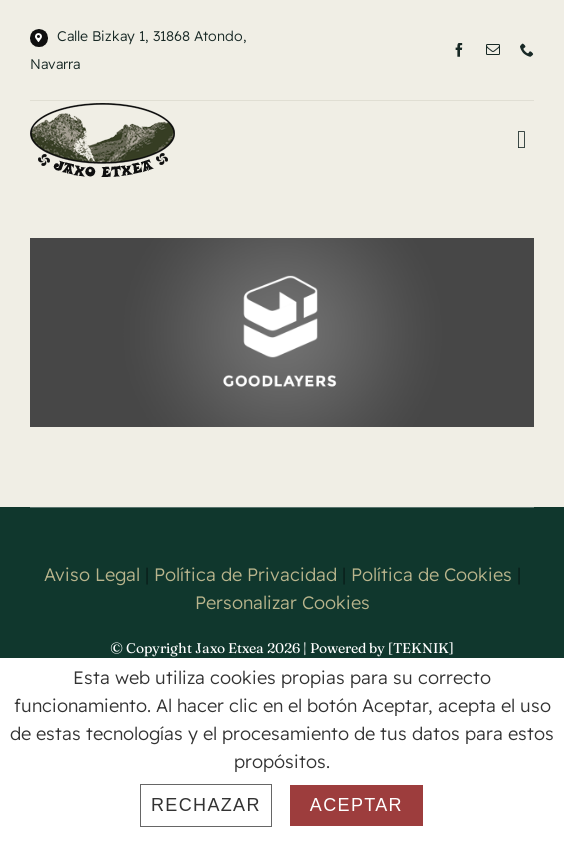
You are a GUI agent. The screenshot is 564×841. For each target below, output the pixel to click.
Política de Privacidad (245, 574)
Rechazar (206, 805)
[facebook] (459, 50)
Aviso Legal (92, 574)
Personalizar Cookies (282, 602)
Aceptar (356, 805)
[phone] (527, 50)
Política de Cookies (431, 574)
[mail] (493, 50)
